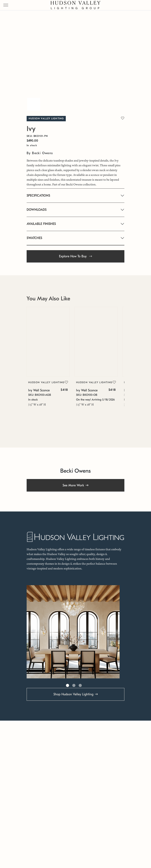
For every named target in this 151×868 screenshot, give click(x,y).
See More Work (73, 485)
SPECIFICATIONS (38, 196)
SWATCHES (34, 238)
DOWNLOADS (37, 210)
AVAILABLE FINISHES (41, 224)
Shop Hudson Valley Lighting (73, 694)
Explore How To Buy (75, 256)
